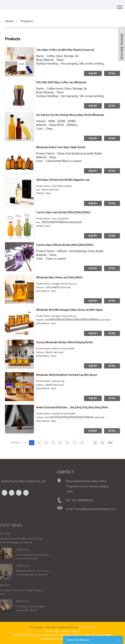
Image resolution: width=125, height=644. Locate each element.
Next (110, 443)
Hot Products (52, 631)
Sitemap (66, 631)
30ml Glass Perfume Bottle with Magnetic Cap (64, 180)
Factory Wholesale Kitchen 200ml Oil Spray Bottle (67, 342)
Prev (25, 443)
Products (27, 21)
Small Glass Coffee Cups (73, 635)
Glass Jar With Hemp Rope (24, 635)
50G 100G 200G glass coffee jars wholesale (62, 82)
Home (9, 21)
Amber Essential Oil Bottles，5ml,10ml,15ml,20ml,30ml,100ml (75, 407)
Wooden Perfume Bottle (101, 635)
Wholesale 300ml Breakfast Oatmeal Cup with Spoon (69, 375)
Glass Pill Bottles (87, 627)
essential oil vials (49, 635)
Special (76, 631)
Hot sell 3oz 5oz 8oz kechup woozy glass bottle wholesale (73, 115)
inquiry (93, 73)
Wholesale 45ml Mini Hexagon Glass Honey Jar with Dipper (72, 310)
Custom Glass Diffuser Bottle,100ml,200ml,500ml (67, 245)
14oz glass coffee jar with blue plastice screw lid (66, 50)
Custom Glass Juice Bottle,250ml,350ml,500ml (65, 212)
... (88, 443)
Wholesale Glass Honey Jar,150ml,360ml (61, 277)
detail (112, 73)
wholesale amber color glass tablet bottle (63, 147)
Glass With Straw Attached (53, 638)
